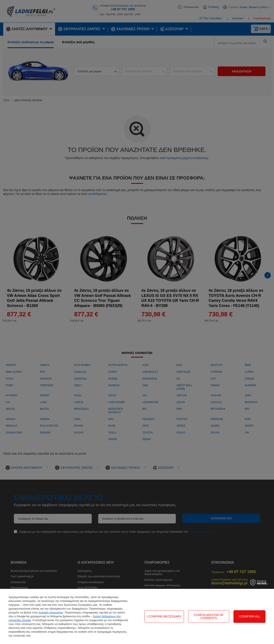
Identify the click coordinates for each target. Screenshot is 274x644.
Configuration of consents (209, 616)
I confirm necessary (164, 616)
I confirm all (249, 616)
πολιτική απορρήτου (51, 612)
